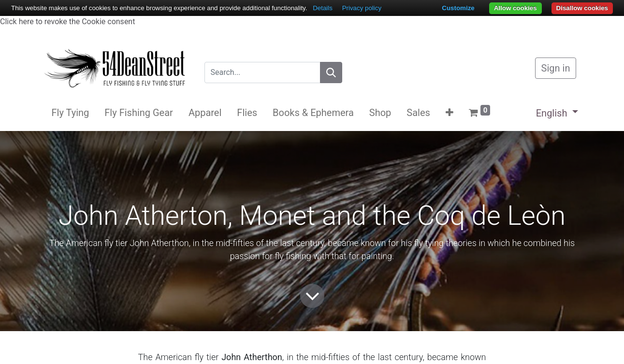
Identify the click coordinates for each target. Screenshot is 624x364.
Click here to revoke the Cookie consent (67, 22)
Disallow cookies (582, 8)
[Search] (331, 73)
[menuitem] (71, 113)
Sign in (556, 68)
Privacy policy (362, 8)
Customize (458, 8)
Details (323, 8)
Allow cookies (515, 8)
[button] (450, 113)
